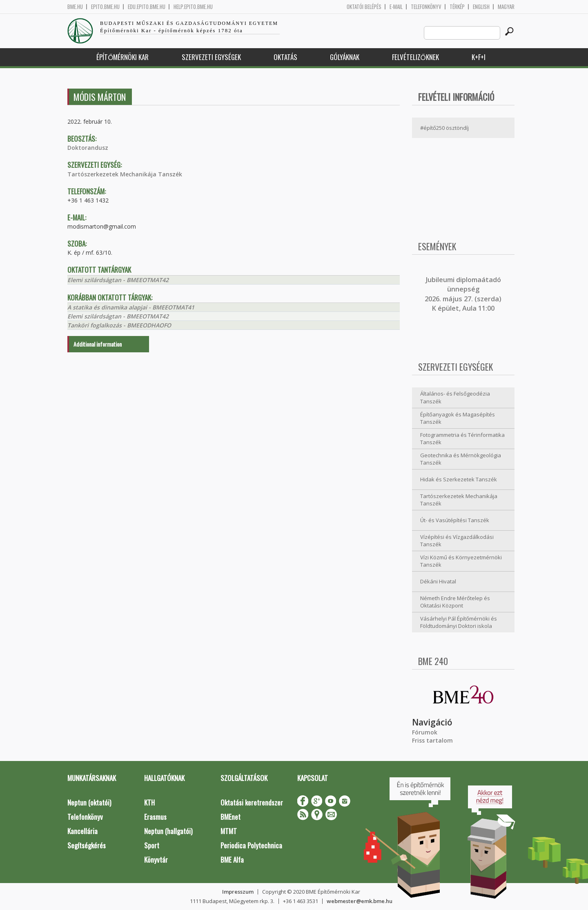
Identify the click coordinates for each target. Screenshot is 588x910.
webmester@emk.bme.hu (360, 901)
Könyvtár (156, 860)
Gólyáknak (345, 57)
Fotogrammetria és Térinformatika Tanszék (462, 439)
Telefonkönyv (426, 7)
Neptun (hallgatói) (168, 831)
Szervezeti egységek (211, 57)
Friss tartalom (432, 740)
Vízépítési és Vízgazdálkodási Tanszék (457, 541)
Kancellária (82, 831)
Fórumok (425, 732)
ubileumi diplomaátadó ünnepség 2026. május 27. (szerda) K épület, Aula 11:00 (463, 294)
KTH (149, 802)
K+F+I (479, 57)
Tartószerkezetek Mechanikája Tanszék (125, 174)
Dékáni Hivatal (438, 581)
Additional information (98, 344)
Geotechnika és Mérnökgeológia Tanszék (461, 459)
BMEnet (231, 817)
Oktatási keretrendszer (252, 802)
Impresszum (238, 892)
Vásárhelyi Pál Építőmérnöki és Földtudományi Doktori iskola (459, 622)
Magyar (506, 7)
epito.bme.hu (105, 7)
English (481, 7)
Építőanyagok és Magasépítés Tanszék (458, 418)
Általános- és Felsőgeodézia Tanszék (455, 397)
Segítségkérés (87, 845)
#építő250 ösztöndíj (444, 128)
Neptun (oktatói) (89, 802)
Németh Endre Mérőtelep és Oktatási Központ (455, 602)
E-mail (396, 7)
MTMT (229, 831)
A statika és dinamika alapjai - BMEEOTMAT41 (131, 307)
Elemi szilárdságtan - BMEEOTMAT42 (118, 280)
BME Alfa (232, 860)
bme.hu (75, 7)
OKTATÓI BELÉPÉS (364, 7)
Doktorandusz (88, 148)
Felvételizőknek (415, 57)
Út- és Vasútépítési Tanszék (455, 520)
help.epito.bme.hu (193, 7)
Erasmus (155, 817)
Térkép (457, 7)
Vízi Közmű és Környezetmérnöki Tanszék (461, 561)
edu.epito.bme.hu (147, 7)
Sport (152, 845)
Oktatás (285, 57)
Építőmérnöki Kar (122, 57)
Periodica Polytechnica (251, 845)
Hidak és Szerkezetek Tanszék (459, 479)
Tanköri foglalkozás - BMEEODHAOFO (119, 325)
